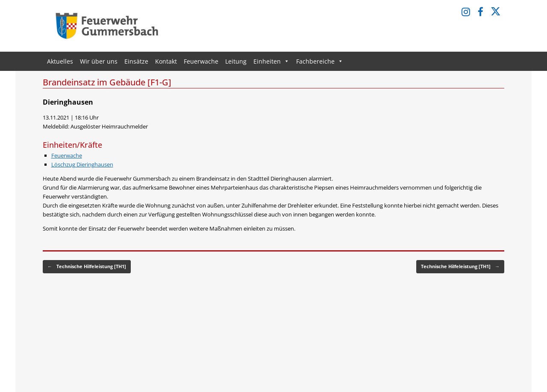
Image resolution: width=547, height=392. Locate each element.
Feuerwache (201, 61)
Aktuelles (60, 61)
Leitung (236, 61)
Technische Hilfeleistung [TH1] (87, 267)
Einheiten (271, 61)
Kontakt (166, 61)
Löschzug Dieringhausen (82, 164)
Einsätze (136, 61)
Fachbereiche (320, 61)
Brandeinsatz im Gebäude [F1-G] (107, 82)
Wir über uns (99, 61)
